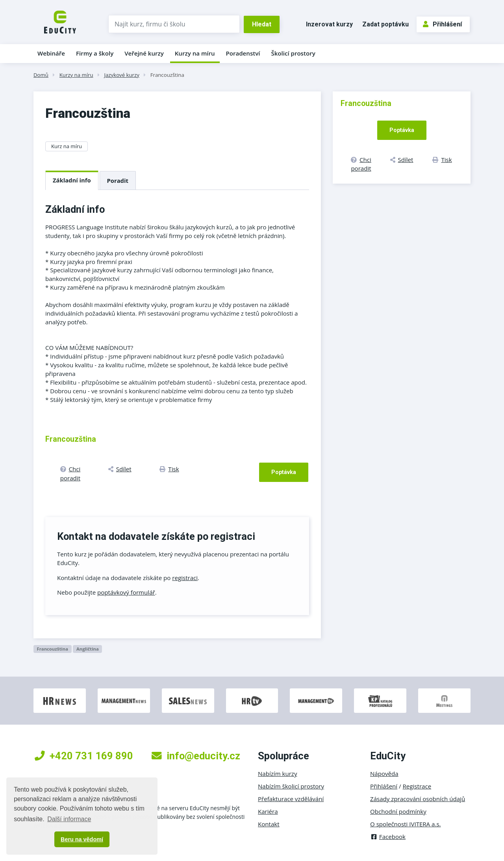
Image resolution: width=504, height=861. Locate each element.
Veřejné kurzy (144, 53)
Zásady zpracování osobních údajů (418, 799)
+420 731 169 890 (84, 756)
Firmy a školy (95, 53)
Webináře (51, 53)
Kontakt (269, 824)
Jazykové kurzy (121, 75)
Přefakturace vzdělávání (291, 799)
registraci (185, 578)
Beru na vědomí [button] (82, 839)
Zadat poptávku (385, 24)
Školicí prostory (293, 53)
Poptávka (284, 472)
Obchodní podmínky (398, 811)
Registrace (417, 786)
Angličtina (88, 649)
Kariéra (268, 811)
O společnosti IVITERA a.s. (406, 824)
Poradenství (243, 53)
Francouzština (167, 75)
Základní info (72, 180)
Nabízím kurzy (277, 774)
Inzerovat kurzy (329, 24)
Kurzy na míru (195, 53)
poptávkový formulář (126, 592)
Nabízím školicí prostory (291, 786)
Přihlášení (442, 24)
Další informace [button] (69, 819)
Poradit (118, 180)
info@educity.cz (196, 756)
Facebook (388, 837)
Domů (41, 75)
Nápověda (384, 774)
